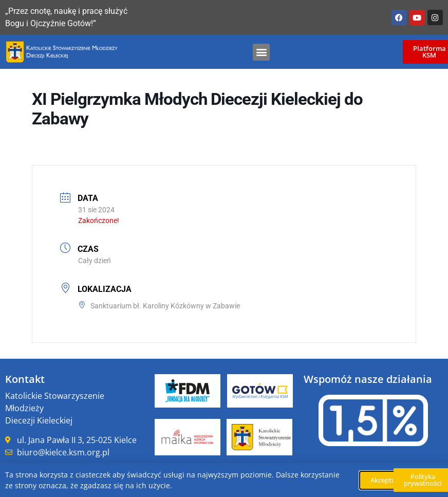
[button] (261, 52)
